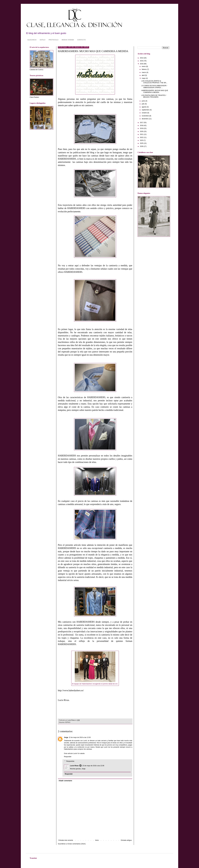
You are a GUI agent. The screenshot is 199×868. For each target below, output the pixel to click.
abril (143, 75)
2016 (142, 64)
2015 (142, 61)
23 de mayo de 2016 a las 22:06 (93, 766)
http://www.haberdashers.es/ (71, 690)
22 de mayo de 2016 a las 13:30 (80, 737)
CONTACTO (81, 40)
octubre (144, 113)
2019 (142, 128)
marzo (144, 72)
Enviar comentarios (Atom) (77, 844)
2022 (142, 137)
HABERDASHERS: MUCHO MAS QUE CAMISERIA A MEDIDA (155, 91)
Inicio (97, 840)
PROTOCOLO (53, 40)
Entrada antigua (126, 840)
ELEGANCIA (32, 40)
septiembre (146, 110)
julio (143, 104)
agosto (144, 107)
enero (144, 66)
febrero (144, 69)
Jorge (66, 737)
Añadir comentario (65, 781)
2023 (142, 140)
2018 (142, 125)
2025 (142, 143)
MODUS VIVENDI (68, 40)
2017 (142, 123)
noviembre (146, 116)
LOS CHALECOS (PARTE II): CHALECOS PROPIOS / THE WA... (154, 82)
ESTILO (43, 40)
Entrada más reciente (66, 840)
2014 (142, 58)
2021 (142, 134)
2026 (142, 146)
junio (144, 101)
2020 (142, 131)
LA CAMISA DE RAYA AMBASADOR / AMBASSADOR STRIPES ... (154, 87)
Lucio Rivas (74, 766)
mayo (144, 78)
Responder (68, 757)
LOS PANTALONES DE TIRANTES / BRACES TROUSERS (154, 96)
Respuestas (70, 761)
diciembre (145, 119)
